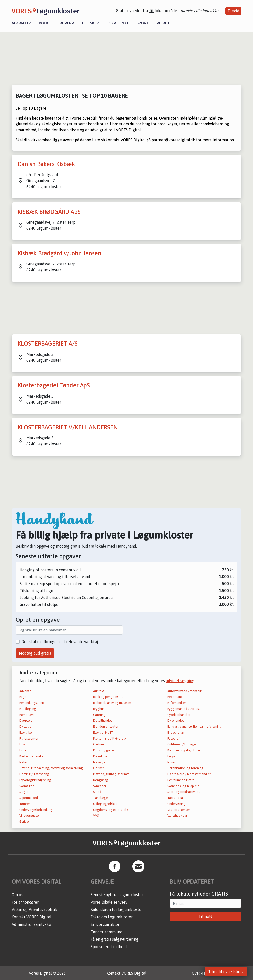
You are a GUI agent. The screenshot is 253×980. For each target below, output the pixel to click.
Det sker (90, 23)
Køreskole (100, 756)
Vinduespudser (30, 816)
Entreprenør (176, 732)
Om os (17, 895)
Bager (23, 697)
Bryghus (99, 709)
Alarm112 (21, 23)
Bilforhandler (177, 703)
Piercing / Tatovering (34, 774)
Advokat (25, 691)
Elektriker (26, 732)
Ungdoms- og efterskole (111, 810)
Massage (99, 762)
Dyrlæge (25, 727)
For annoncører (25, 902)
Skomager (26, 786)
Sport (143, 23)
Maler (23, 762)
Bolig (44, 23)
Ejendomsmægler (106, 727)
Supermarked (29, 798)
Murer (171, 762)
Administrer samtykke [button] (31, 924)
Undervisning (176, 804)
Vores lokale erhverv (109, 902)
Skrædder (100, 786)
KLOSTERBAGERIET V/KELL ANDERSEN (68, 427)
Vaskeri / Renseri (179, 810)
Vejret (163, 23)
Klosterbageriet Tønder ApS (54, 385)
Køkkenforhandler (32, 756)
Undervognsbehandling (36, 810)
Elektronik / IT (103, 732)
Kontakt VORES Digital (32, 917)
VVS (96, 816)
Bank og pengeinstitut (109, 697)
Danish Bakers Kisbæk (46, 164)
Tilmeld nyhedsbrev (226, 972)
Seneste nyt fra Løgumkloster (117, 895)
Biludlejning (28, 709)
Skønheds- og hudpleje (183, 786)
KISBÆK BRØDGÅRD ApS (49, 212)
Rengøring (101, 780)
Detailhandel (103, 721)
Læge (171, 756)
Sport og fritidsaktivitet (184, 792)
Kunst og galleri (104, 750)
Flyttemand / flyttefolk (110, 738)
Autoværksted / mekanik (184, 691)
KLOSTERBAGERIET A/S (48, 344)
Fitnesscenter (29, 738)
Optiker (98, 768)
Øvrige (24, 822)
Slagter (24, 792)
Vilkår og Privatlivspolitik (34, 909)
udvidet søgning (180, 681)
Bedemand (175, 697)
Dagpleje (26, 721)
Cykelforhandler (179, 715)
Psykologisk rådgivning (35, 780)
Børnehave (27, 715)
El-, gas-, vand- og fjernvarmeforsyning (194, 727)
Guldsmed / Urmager (182, 744)
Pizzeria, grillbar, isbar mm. (112, 774)
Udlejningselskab (105, 804)
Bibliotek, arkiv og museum (112, 703)
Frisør (23, 744)
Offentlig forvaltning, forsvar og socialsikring (51, 768)
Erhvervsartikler (105, 924)
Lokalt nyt (118, 23)
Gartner (99, 744)
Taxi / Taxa (175, 798)
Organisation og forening (185, 768)
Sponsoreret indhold (109, 947)
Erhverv (66, 23)
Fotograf (174, 738)
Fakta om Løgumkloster (112, 917)
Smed (97, 792)
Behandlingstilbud (32, 703)
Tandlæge (101, 798)
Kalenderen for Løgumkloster (117, 909)
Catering (99, 715)
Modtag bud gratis (35, 653)
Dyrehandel (176, 721)
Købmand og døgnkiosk (184, 750)
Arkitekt (99, 691)
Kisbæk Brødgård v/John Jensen (59, 253)
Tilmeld (233, 11)
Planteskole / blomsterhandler (189, 774)
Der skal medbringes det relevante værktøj (60, 642)
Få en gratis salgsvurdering (115, 939)
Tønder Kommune (106, 932)
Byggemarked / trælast (184, 709)
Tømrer (25, 804)
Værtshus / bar (177, 816)
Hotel (23, 750)
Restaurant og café (181, 780)
